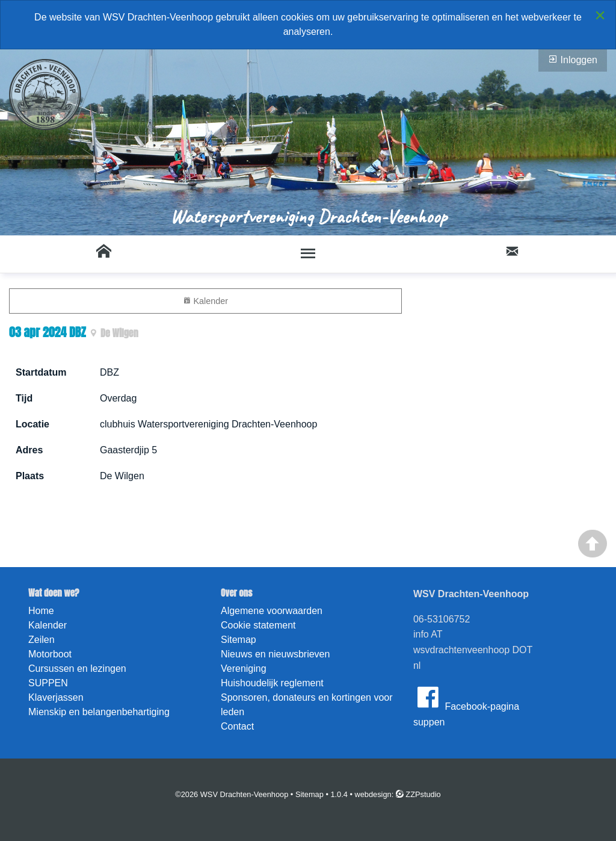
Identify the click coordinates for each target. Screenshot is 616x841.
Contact (237, 726)
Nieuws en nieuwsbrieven (275, 654)
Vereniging (244, 669)
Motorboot (50, 654)
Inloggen (573, 60)
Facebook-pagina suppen (466, 705)
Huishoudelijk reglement (272, 683)
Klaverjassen (56, 697)
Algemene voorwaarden (272, 611)
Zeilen (42, 640)
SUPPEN (48, 683)
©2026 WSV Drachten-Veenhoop (232, 794)
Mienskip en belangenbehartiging (99, 712)
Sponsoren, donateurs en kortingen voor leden (307, 705)
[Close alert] (600, 15)
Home (41, 611)
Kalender (206, 301)
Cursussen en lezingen (77, 669)
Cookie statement (258, 625)
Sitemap (239, 640)
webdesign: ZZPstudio (398, 794)
